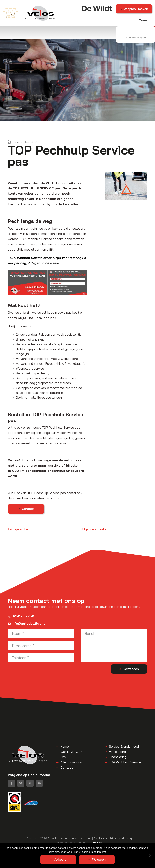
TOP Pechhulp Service (125, 762)
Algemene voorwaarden (76, 838)
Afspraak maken (136, 9)
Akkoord (60, 859)
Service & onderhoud (124, 746)
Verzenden (131, 669)
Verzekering (117, 752)
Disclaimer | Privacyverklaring (113, 838)
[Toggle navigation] (150, 20)
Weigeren (99, 859)
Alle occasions (71, 762)
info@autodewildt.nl (26, 623)
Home (65, 746)
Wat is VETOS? (71, 752)
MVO (64, 757)
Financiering (118, 757)
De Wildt (53, 838)
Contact (28, 509)
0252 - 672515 (22, 616)
